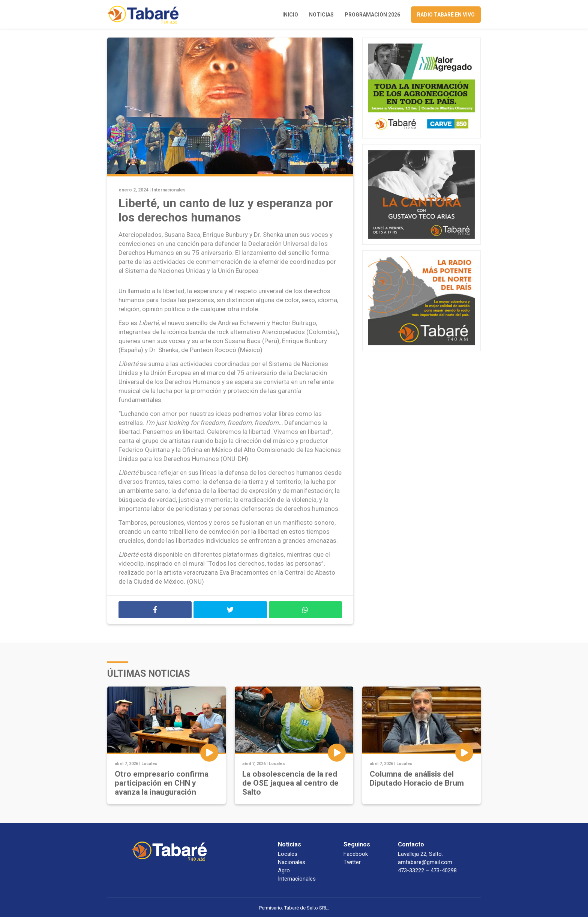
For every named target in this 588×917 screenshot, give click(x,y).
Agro (284, 870)
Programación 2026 (372, 15)
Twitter (352, 862)
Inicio (290, 15)
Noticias (321, 15)
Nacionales (292, 862)
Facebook (356, 854)
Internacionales (169, 190)
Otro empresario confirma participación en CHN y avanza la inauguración (162, 783)
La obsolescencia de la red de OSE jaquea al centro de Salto (290, 783)
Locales (149, 764)
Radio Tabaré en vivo (446, 15)
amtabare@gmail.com (425, 862)
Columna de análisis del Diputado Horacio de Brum (417, 778)
